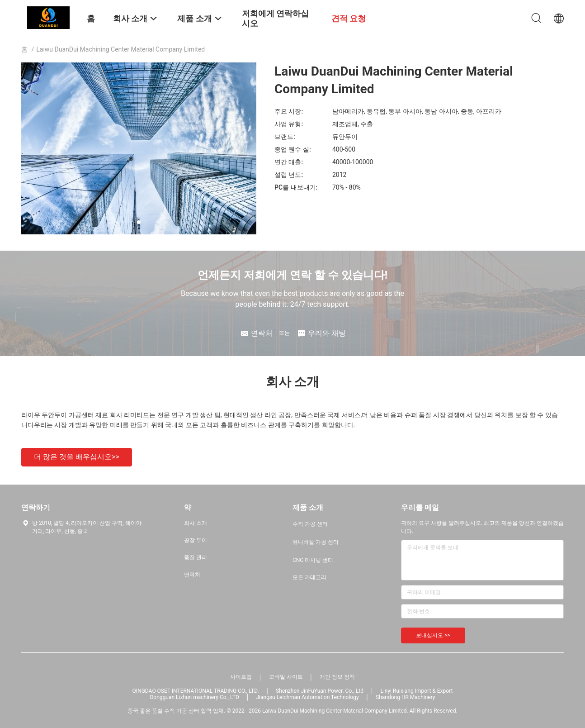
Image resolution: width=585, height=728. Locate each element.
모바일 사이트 (286, 677)
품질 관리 (196, 557)
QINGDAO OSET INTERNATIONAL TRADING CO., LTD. (196, 691)
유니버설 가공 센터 (316, 542)
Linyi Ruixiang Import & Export (416, 691)
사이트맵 (241, 677)
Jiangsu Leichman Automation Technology (307, 697)
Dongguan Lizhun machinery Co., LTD (194, 697)
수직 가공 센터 (310, 524)
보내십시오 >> (433, 635)
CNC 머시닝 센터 (313, 560)
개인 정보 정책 (337, 677)
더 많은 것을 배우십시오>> (77, 457)
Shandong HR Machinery (405, 697)
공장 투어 (196, 540)
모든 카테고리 (309, 577)
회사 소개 (196, 523)
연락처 (192, 575)
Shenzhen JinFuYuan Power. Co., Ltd (320, 691)
